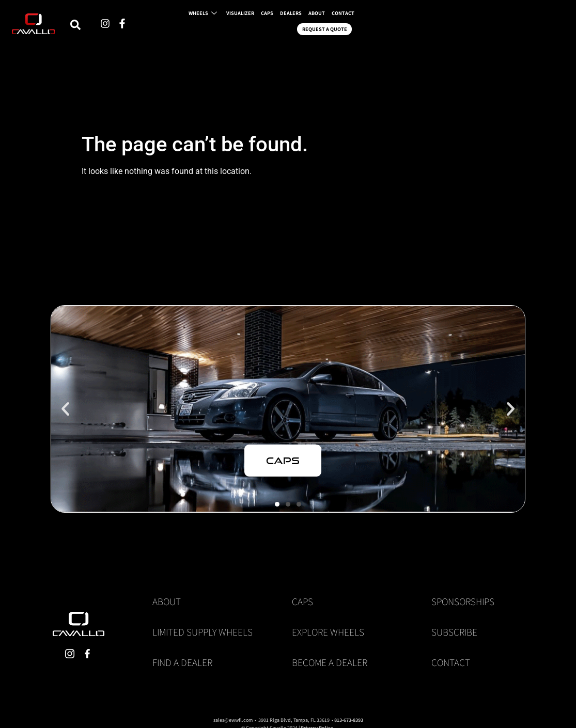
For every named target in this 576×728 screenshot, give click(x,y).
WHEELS (272, 27)
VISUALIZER (314, 27)
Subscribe (454, 632)
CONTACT (435, 27)
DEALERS (374, 27)
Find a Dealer (182, 662)
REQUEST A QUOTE (489, 27)
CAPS (346, 27)
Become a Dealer (330, 662)
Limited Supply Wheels (203, 632)
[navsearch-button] (184, 27)
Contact (451, 662)
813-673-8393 (349, 720)
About (167, 602)
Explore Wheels (328, 632)
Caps (302, 602)
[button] (65, 409)
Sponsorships (463, 602)
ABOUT (404, 27)
